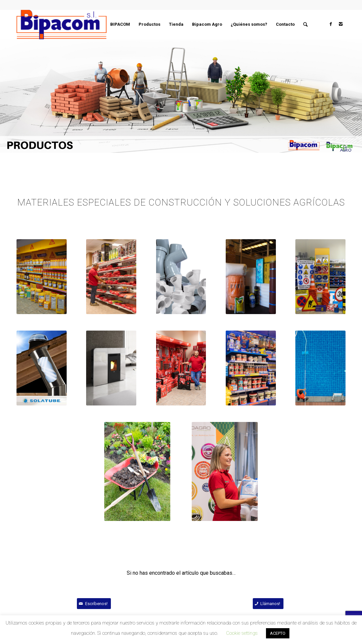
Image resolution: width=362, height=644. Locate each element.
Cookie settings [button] (242, 633)
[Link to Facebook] (331, 24)
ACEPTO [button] (278, 633)
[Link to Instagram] (341, 24)
